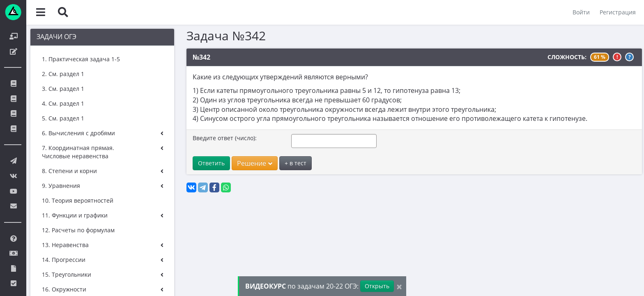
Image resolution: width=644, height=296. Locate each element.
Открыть (377, 286)
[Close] (399, 286)
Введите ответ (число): (225, 138)
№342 (201, 57)
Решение (255, 163)
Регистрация (618, 12)
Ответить (211, 163)
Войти (581, 12)
